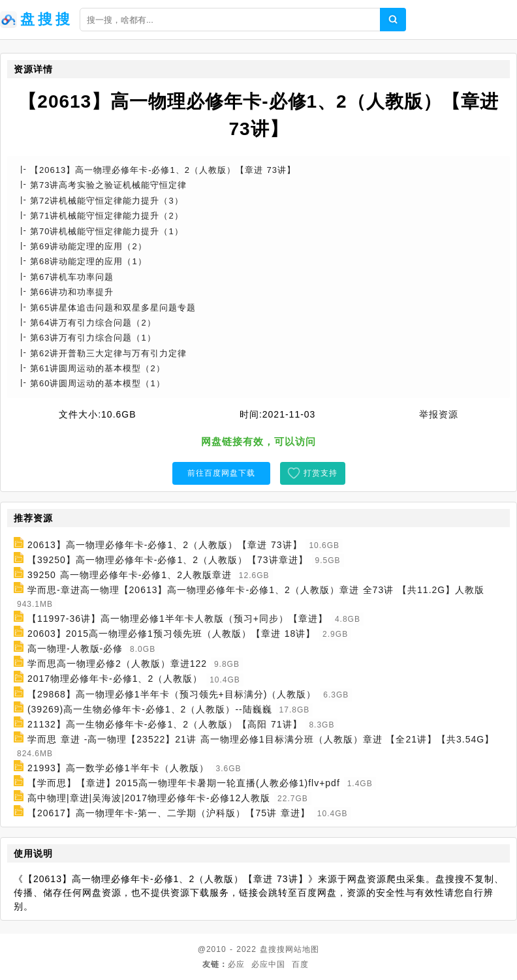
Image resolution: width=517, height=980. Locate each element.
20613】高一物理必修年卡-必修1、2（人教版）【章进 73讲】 (165, 545)
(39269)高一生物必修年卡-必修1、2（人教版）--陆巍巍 (150, 709)
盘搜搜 (273, 949)
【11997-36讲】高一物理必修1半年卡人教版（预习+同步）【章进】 (178, 619)
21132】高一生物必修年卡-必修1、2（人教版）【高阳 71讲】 (165, 724)
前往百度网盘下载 (221, 473)
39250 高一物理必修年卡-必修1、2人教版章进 (130, 575)
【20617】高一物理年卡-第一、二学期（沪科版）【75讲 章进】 (169, 813)
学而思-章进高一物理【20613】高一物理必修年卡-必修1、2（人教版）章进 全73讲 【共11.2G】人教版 (256, 590)
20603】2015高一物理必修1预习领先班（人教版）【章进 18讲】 (171, 634)
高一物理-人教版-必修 (75, 649)
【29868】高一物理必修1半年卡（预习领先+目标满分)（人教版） (172, 694)
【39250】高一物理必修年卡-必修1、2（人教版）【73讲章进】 (168, 560)
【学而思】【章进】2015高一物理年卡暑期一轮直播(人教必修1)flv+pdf (184, 783)
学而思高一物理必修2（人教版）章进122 (117, 664)
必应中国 (268, 964)
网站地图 (302, 949)
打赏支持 (321, 473)
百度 (300, 964)
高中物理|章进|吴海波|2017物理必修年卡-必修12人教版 (149, 798)
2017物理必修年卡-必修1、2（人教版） (115, 679)
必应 (236, 964)
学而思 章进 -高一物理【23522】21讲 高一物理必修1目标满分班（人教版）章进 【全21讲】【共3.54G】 (261, 739)
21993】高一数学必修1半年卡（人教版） (118, 768)
